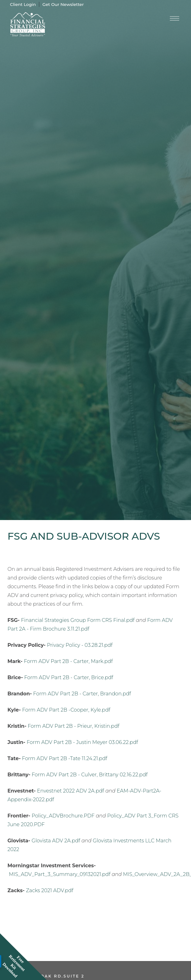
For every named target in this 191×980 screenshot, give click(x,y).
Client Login (23, 4)
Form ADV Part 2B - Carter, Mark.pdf (68, 661)
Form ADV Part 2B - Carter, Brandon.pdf (82, 694)
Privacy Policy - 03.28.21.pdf (80, 645)
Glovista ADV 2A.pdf (56, 841)
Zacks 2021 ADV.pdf (50, 890)
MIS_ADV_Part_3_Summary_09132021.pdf (60, 874)
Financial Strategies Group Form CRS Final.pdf (78, 620)
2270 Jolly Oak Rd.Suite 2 (46, 976)
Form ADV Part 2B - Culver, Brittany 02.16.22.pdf (90, 775)
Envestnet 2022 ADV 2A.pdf (71, 791)
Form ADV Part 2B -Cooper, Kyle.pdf (66, 710)
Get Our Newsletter (63, 4)
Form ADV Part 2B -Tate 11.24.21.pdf (65, 758)
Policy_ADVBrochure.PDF (63, 816)
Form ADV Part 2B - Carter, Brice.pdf (69, 677)
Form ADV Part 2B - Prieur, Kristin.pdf (74, 726)
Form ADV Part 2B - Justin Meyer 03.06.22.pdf (82, 742)
